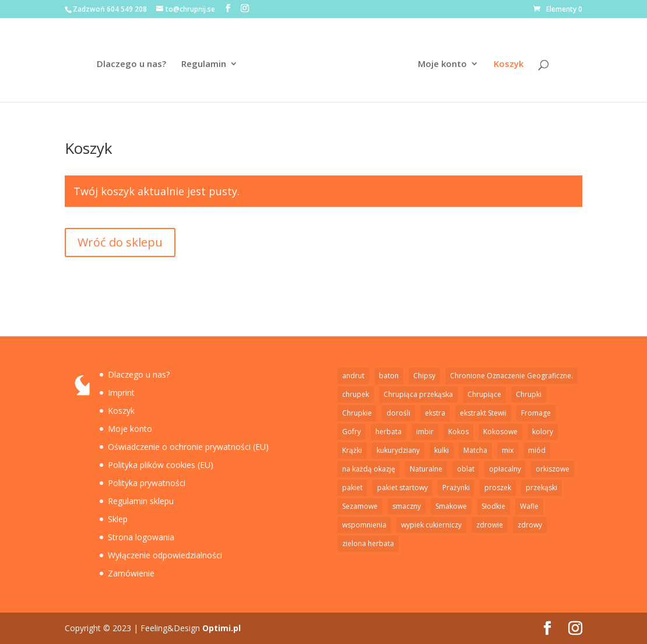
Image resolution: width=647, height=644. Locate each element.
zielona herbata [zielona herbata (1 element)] (368, 543)
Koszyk (509, 64)
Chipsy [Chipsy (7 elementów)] (424, 376)
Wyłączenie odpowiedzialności (165, 555)
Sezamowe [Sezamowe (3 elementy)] (360, 506)
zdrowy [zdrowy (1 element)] (530, 525)
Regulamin (204, 64)
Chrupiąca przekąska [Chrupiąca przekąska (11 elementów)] (418, 394)
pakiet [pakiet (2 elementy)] (352, 488)
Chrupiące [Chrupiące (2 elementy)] (484, 394)
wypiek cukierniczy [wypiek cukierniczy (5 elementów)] (431, 525)
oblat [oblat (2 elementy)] (466, 469)
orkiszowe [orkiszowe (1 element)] (553, 469)
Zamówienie (131, 573)
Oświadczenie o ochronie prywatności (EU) (188, 447)
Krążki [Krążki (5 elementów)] (352, 450)
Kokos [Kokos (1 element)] (458, 432)
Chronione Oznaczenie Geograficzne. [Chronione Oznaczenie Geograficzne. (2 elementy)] (511, 376)
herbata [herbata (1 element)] (388, 432)
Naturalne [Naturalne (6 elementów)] (426, 469)
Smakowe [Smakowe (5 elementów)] (451, 506)
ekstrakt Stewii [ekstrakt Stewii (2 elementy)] (483, 413)
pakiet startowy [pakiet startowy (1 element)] (402, 488)
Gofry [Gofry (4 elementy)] (351, 432)
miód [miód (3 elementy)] (537, 450)
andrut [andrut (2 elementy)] (353, 376)
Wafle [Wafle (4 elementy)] (529, 506)
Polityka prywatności (147, 483)
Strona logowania (141, 537)
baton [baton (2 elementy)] (389, 376)
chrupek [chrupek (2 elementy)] (356, 394)
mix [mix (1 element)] (508, 450)
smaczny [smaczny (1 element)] (407, 506)
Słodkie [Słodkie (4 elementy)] (493, 506)
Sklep (118, 519)
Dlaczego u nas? (131, 64)
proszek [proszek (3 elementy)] (498, 488)
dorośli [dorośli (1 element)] (398, 413)
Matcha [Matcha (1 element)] (475, 450)
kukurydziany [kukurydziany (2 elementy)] (398, 450)
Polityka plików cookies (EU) (161, 465)
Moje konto (442, 64)
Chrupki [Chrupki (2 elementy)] (529, 394)
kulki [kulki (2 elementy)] (442, 450)
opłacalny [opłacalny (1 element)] (505, 469)
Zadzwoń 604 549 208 (110, 9)
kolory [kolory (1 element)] (543, 432)
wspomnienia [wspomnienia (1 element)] (364, 525)
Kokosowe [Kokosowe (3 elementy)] (500, 432)
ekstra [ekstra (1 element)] (435, 413)
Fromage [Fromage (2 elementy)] (536, 413)
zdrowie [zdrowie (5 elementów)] (490, 525)
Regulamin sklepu (141, 501)
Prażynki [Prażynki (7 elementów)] (456, 488)
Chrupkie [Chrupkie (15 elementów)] (357, 413)
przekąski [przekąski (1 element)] (541, 488)
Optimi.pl (221, 628)
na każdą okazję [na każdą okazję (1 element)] (369, 469)
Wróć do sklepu (120, 242)
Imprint (121, 393)
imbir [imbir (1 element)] (425, 432)
